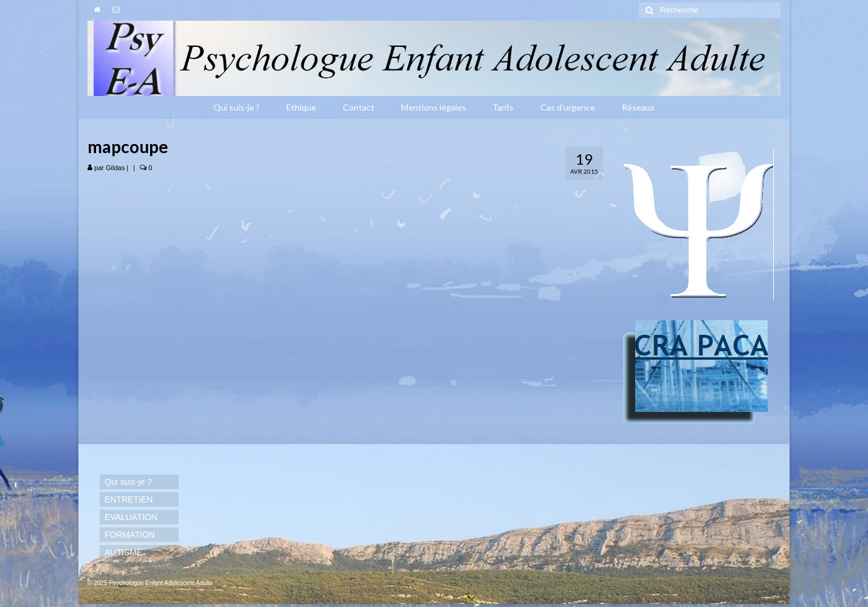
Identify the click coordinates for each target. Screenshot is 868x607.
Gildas (115, 168)
